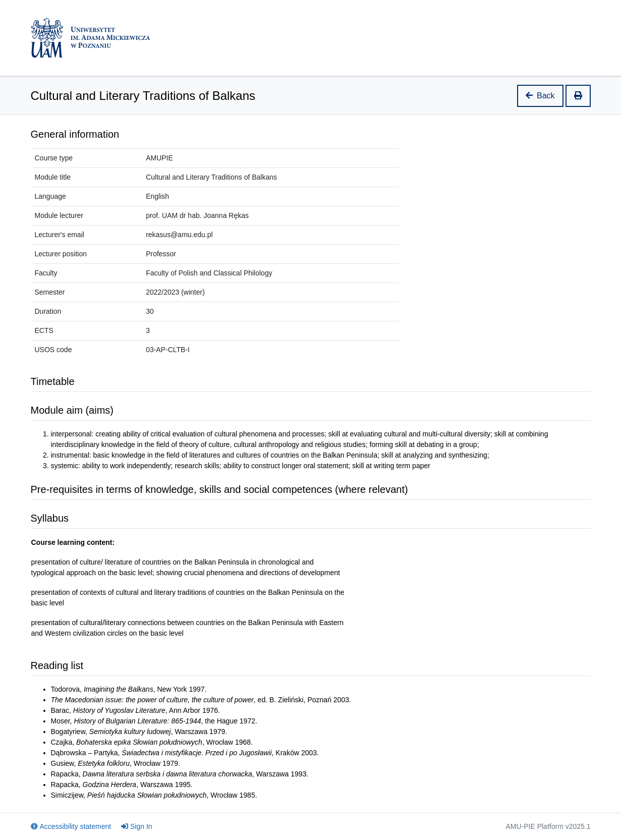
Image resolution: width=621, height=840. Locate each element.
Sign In (137, 826)
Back (540, 96)
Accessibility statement (71, 826)
